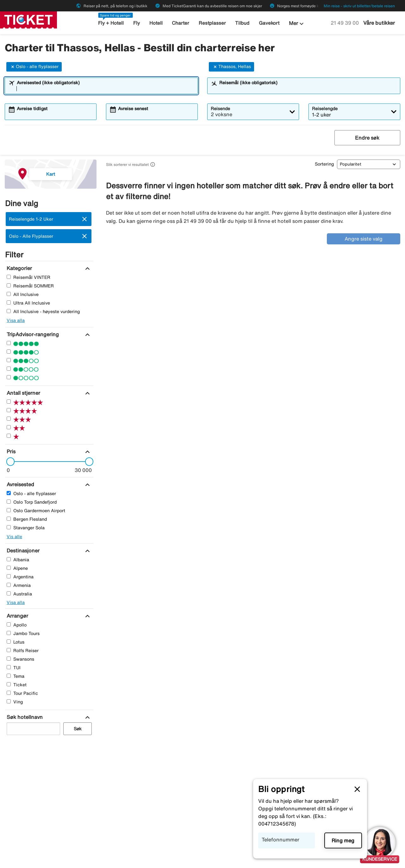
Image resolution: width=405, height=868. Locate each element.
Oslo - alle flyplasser (34, 67)
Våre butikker (379, 23)
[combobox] (105, 89)
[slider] (9, 462)
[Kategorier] (19, 268)
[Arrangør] (17, 616)
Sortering (324, 164)
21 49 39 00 (345, 23)
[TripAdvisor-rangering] (32, 334)
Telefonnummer (280, 840)
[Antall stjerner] (23, 393)
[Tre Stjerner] (9, 360)
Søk (78, 729)
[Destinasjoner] (22, 550)
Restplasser (212, 23)
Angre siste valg (364, 239)
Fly (137, 23)
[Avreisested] (20, 484)
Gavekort (269, 23)
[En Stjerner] (9, 377)
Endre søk (367, 138)
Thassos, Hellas (231, 67)
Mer (297, 24)
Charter (181, 23)
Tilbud (242, 23)
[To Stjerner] (9, 369)
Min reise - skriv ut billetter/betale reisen (359, 6)
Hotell (156, 23)
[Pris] (10, 451)
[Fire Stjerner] (9, 352)
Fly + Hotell (111, 23)
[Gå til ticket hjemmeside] (28, 19)
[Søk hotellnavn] (24, 717)
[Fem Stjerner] (9, 343)
